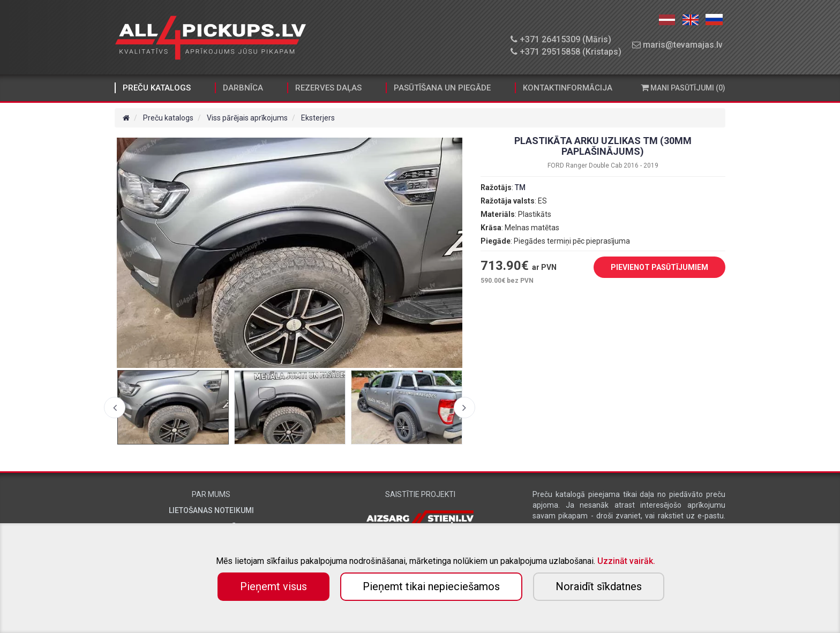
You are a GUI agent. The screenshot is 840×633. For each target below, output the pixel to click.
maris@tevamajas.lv (677, 45)
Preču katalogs (157, 88)
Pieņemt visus (273, 586)
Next (464, 408)
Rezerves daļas (328, 88)
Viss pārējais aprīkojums (247, 118)
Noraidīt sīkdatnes (599, 586)
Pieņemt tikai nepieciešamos (431, 586)
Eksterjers (318, 118)
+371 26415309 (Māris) (561, 39)
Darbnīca (243, 88)
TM (520, 187)
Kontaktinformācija (568, 88)
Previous (115, 408)
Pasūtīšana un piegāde (442, 88)
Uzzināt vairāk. (626, 561)
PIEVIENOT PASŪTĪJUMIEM (651, 268)
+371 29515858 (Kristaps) (566, 52)
